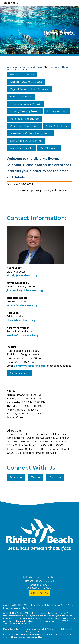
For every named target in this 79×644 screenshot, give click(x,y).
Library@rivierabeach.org (29, 366)
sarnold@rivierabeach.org (22, 305)
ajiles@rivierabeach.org (21, 320)
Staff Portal (39, 593)
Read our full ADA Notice (20, 624)
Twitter (36, 477)
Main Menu (11, 3)
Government (12, 67)
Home (65, 67)
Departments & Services (31, 67)
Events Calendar (14, 70)
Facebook (16, 477)
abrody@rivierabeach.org (22, 275)
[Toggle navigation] (74, 3)
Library (58, 67)
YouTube (55, 477)
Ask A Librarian (19, 373)
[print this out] (23, 70)
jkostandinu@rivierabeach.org (25, 290)
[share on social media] (26, 70)
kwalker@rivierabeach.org (23, 335)
